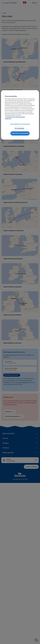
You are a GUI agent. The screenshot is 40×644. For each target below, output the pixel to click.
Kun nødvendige (19, 128)
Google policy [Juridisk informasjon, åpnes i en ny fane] (8, 119)
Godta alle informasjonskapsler (20, 133)
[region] (20, 115)
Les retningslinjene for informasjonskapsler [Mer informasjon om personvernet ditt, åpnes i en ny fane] (15, 117)
